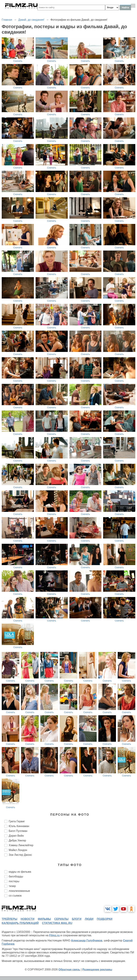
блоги (77, 919)
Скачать (18, 61)
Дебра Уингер (17, 840)
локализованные (19, 891)
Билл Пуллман (18, 831)
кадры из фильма (20, 872)
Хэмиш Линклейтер (21, 845)
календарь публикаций (20, 923)
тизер (12, 886)
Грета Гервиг (17, 821)
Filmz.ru (54, 935)
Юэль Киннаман (19, 826)
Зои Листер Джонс (20, 855)
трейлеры (9, 919)
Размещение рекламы (97, 970)
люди (89, 919)
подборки (105, 919)
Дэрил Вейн (16, 836)
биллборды (16, 876)
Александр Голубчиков (87, 940)
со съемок (15, 896)
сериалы (61, 919)
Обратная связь (69, 970)
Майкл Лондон (18, 850)
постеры (14, 881)
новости (28, 919)
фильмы (44, 919)
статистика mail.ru (57, 923)
